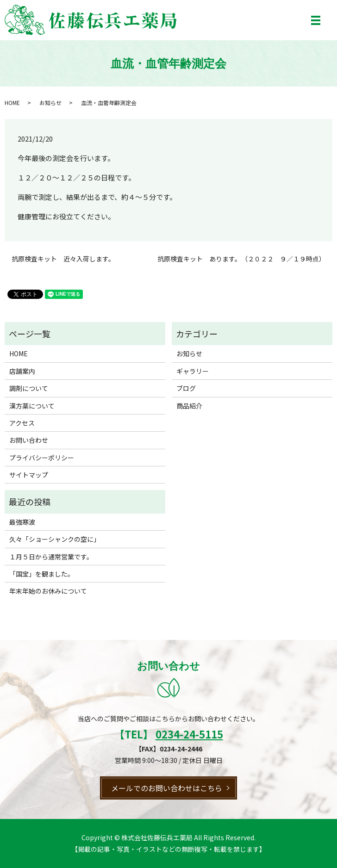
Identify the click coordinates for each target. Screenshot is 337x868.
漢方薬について (32, 406)
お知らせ (50, 102)
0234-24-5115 (189, 734)
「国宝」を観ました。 (42, 574)
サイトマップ (29, 475)
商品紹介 (189, 406)
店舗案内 (22, 371)
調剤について (29, 388)
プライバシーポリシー (42, 458)
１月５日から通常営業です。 (51, 557)
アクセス (22, 423)
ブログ (186, 388)
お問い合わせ (29, 440)
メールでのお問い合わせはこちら (167, 788)
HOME (12, 102)
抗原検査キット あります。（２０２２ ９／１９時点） (241, 259)
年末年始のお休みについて (48, 591)
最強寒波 (22, 522)
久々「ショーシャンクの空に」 (55, 539)
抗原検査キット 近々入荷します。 (63, 259)
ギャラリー (193, 371)
